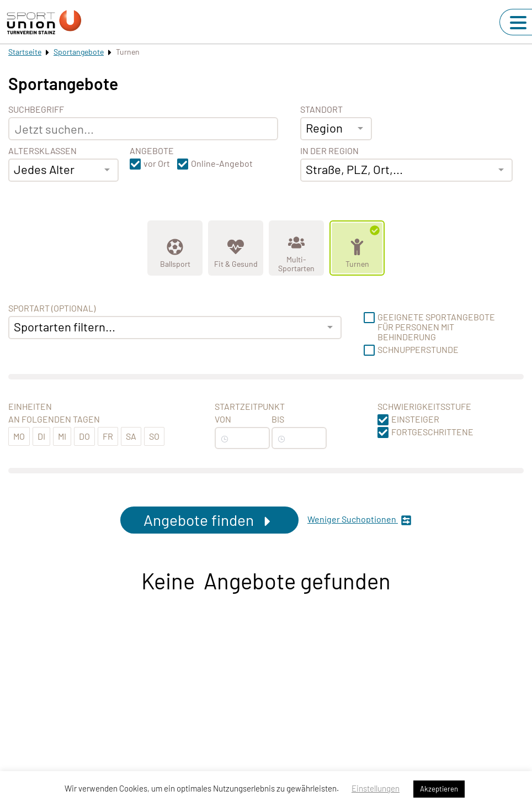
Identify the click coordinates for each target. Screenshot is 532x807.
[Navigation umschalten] (518, 23)
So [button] (154, 436)
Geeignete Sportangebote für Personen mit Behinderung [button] (436, 327)
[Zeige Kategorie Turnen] (357, 248)
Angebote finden (209, 520)
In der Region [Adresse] (329, 151)
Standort (321, 109)
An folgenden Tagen (54, 419)
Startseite (25, 52)
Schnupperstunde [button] (418, 350)
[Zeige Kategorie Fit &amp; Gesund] (236, 248)
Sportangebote (79, 52)
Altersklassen (42, 151)
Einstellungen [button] (376, 788)
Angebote (152, 151)
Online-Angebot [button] (222, 163)
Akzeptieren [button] (439, 789)
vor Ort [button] (157, 163)
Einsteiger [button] (415, 419)
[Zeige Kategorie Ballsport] (175, 248)
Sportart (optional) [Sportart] (52, 308)
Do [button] (84, 436)
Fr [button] (108, 436)
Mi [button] (62, 436)
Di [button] (41, 436)
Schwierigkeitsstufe (424, 407)
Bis (278, 419)
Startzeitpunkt (250, 407)
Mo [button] (19, 436)
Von (223, 419)
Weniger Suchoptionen (360, 520)
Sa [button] (131, 436)
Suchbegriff (36, 109)
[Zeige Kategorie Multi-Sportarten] (296, 248)
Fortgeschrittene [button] (432, 432)
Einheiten (30, 407)
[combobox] (63, 170)
